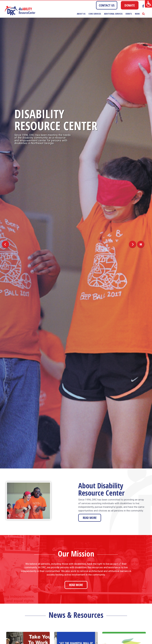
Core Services (95, 14)
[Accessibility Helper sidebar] (148, 4)
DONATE (130, 5)
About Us (81, 14)
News (137, 14)
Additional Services (113, 14)
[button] (4, 243)
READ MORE (90, 518)
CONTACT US (107, 5)
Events (129, 14)
